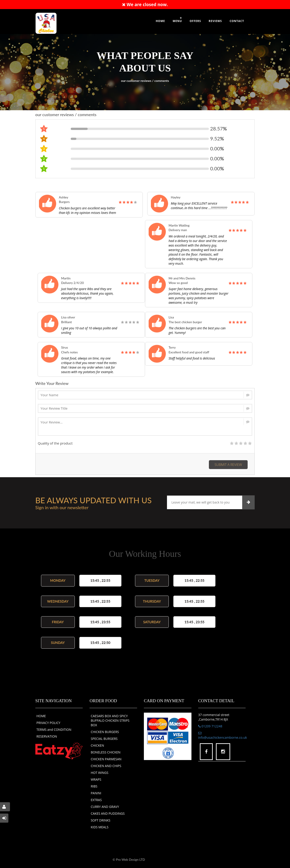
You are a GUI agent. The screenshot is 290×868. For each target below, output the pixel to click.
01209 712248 (210, 726)
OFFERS (195, 21)
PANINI (96, 793)
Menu (177, 21)
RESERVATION (47, 736)
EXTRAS (96, 800)
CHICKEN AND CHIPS (106, 766)
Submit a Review (228, 465)
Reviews (215, 21)
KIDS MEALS (99, 827)
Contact (237, 21)
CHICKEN (97, 745)
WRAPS (96, 779)
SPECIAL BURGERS (104, 739)
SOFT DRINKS (100, 820)
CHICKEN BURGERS (105, 732)
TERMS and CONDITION (54, 730)
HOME (41, 716)
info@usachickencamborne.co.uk (223, 736)
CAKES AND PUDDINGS (108, 813)
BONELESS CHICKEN (105, 752)
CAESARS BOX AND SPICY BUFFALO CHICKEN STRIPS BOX (110, 720)
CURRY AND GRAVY (105, 807)
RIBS (94, 786)
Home (160, 21)
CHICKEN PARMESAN (106, 759)
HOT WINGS (99, 773)
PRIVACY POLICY (48, 723)
